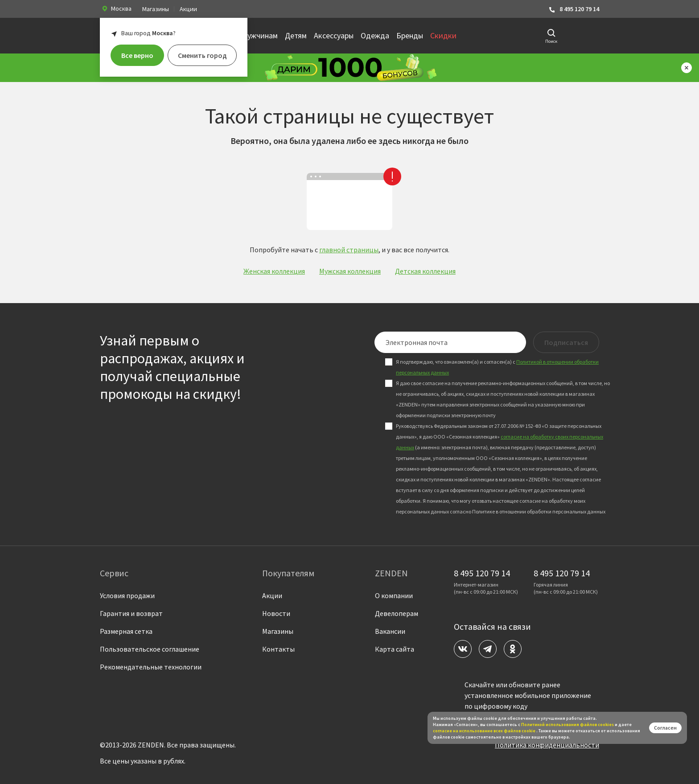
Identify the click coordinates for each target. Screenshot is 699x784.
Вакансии (390, 631)
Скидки (443, 35)
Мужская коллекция (350, 271)
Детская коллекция (425, 271)
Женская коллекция (274, 271)
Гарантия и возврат (131, 613)
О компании (394, 595)
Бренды (410, 35)
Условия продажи (127, 595)
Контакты (278, 649)
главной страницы (349, 250)
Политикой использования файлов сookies (567, 724)
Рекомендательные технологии (151, 667)
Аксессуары (334, 35)
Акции (188, 9)
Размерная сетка (126, 631)
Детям (296, 35)
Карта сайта (395, 649)
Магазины (156, 9)
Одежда (375, 35)
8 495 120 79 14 (574, 9)
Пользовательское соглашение (150, 649)
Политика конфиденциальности (547, 745)
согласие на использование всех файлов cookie (485, 731)
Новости (276, 613)
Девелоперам (397, 613)
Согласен (665, 728)
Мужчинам (259, 35)
